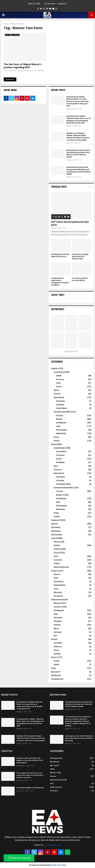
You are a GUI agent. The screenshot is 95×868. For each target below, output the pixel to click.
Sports (56, 390)
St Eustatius (56, 531)
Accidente (58, 643)
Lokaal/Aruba (59, 448)
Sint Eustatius (62, 430)
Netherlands (61, 433)
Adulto (56, 665)
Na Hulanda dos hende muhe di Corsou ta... (60, 255)
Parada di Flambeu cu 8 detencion (30, 788)
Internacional (57, 600)
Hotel (56, 578)
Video (54, 668)
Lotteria (57, 563)
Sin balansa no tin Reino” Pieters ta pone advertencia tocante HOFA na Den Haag (79, 738)
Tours (56, 589)
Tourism (57, 394)
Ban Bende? (56, 675)
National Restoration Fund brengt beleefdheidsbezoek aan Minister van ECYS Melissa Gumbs (79, 171)
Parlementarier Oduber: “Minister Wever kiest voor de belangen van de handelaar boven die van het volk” (78, 119)
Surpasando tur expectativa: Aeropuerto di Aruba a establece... (60, 281)
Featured (55, 520)
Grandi (56, 661)
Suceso (54, 639)
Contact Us (62, 4)
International (59, 397)
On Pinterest (58, 309)
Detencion (58, 647)
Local (53, 538)
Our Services (50, 4)
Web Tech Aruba (59, 865)
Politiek (57, 517)
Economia (58, 560)
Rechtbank (60, 462)
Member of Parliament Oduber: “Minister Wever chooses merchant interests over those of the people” (78, 137)
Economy (60, 379)
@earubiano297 (71, 351)
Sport (56, 466)
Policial (57, 545)
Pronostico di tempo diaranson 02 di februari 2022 (80, 256)
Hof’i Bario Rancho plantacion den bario (70, 223)
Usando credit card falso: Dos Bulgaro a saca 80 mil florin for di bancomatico (30, 760)
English (8, 35)
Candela (57, 654)
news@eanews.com (53, 845)
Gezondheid (61, 452)
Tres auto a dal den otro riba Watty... (80, 279)
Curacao (60, 416)
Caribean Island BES (62, 412)
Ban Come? (56, 672)
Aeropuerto (58, 596)
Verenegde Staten (63, 484)
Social (59, 387)
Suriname (58, 632)
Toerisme (58, 470)
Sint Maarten (61, 423)
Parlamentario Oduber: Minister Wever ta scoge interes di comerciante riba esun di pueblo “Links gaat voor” (77, 101)
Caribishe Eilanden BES (63, 488)
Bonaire (59, 419)
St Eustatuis (56, 527)
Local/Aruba (15, 35)
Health (59, 376)
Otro (55, 636)
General (57, 574)
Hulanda (57, 625)
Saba (58, 426)
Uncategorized (57, 679)
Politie (56, 513)
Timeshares (59, 582)
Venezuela (60, 401)
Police (56, 437)
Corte (56, 556)
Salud (56, 542)
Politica (57, 549)
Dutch (53, 444)
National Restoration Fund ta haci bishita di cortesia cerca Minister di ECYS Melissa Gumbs (78, 154)
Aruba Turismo (57, 571)
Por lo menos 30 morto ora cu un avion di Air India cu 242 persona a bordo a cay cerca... (30, 775)
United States (61, 408)
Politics (57, 441)
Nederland (60, 509)
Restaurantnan (60, 585)
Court (58, 383)
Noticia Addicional (61, 567)
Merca (56, 629)
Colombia (60, 405)
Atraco (56, 650)
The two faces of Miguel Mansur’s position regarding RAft (23, 66)
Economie (60, 455)
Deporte (54, 524)
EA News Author (11, 71)
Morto (54, 657)
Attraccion (58, 592)
